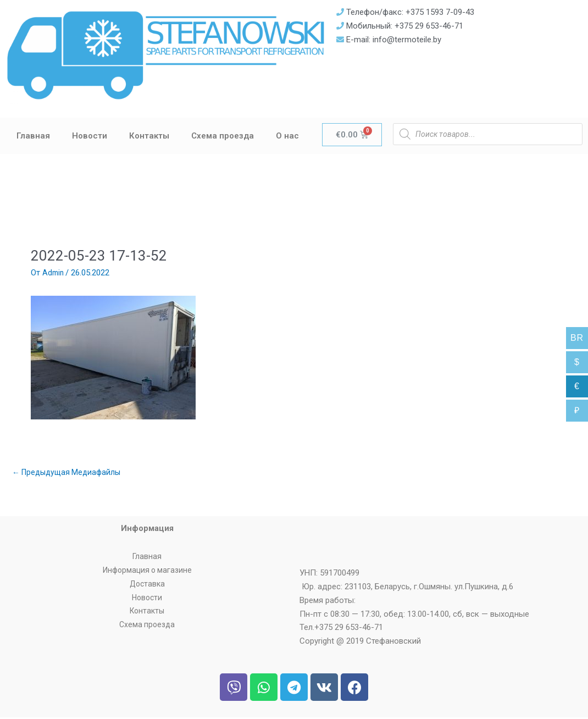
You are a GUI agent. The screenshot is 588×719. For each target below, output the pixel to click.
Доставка (147, 585)
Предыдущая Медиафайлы (70, 473)
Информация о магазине (147, 572)
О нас (287, 136)
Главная (33, 136)
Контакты (149, 136)
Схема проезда (223, 136)
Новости (90, 136)
